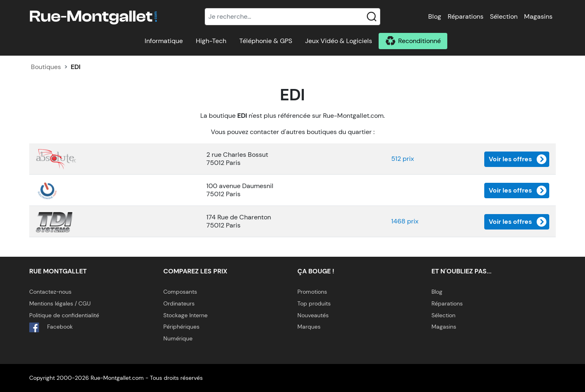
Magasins (538, 16)
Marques (309, 327)
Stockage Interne (185, 315)
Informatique (164, 41)
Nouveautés (313, 315)
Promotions (312, 292)
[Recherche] (292, 17)
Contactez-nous (50, 292)
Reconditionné (419, 41)
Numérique (178, 338)
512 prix (403, 159)
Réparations (466, 16)
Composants (180, 292)
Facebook (51, 327)
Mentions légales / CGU (60, 303)
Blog (435, 16)
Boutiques (46, 67)
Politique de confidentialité (64, 315)
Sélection (504, 16)
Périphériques (181, 327)
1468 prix (405, 221)
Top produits (314, 303)
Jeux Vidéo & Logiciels (339, 41)
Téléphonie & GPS (266, 41)
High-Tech (211, 41)
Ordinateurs (179, 303)
